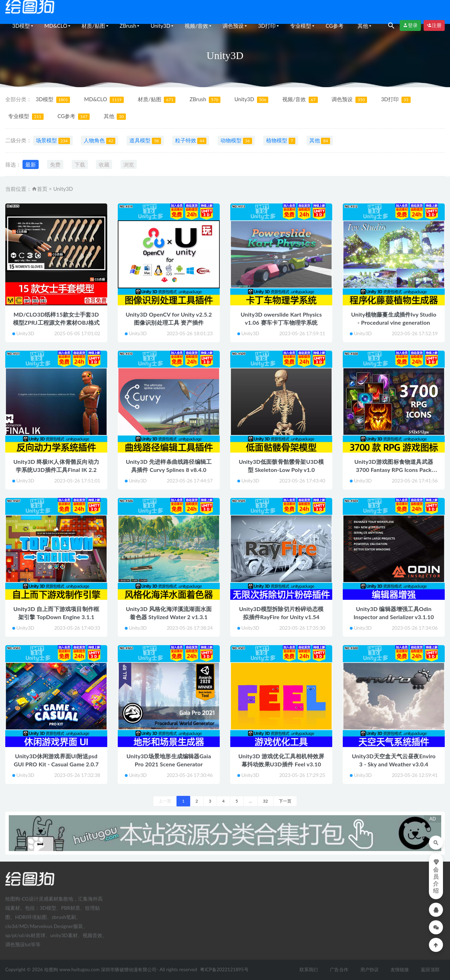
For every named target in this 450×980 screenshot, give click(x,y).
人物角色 (99, 141)
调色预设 (233, 26)
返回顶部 (430, 969)
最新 (31, 164)
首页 (42, 189)
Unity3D (160, 26)
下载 (80, 164)
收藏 (104, 164)
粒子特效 (191, 141)
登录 (410, 25)
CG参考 (335, 26)
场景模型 (53, 141)
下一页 (285, 801)
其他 (363, 26)
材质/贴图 (93, 26)
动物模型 (236, 141)
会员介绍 (436, 876)
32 (265, 801)
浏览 (129, 164)
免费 (55, 164)
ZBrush (128, 26)
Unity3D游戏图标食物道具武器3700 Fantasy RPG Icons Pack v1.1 (394, 470)
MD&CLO (56, 26)
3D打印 (267, 26)
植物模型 (281, 141)
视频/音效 (196, 26)
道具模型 (145, 141)
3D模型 (21, 26)
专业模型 (301, 26)
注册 (434, 25)
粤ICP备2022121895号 (224, 969)
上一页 (165, 801)
